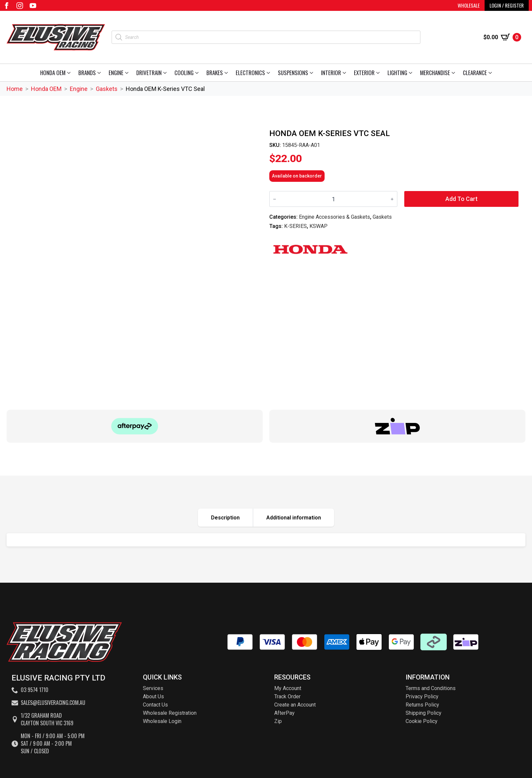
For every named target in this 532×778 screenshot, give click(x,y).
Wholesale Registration (170, 713)
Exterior (364, 73)
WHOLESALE (469, 5)
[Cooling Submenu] (198, 73)
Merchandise (435, 73)
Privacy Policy (422, 696)
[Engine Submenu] (128, 73)
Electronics (250, 73)
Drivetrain (149, 73)
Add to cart (462, 199)
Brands (87, 73)
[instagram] (20, 6)
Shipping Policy (424, 713)
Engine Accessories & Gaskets (334, 217)
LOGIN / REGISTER (507, 5)
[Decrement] (275, 199)
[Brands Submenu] (100, 73)
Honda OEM (53, 73)
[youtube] (33, 6)
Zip (278, 721)
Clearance (475, 73)
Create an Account (295, 705)
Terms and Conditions (431, 688)
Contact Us (155, 705)
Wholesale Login (162, 721)
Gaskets (107, 89)
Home (15, 89)
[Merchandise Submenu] (454, 73)
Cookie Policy (422, 721)
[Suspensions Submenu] (313, 73)
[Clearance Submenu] (491, 73)
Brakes (215, 73)
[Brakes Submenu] (227, 73)
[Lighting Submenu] (412, 73)
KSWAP (319, 226)
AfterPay (284, 713)
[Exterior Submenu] (379, 73)
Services (153, 688)
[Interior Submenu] (346, 73)
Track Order (287, 696)
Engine (116, 73)
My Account (288, 688)
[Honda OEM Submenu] (70, 73)
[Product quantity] (333, 199)
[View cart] (502, 37)
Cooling (184, 73)
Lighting (397, 73)
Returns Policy (422, 705)
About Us (153, 696)
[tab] (226, 518)
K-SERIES (295, 226)
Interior (331, 73)
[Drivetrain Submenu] (166, 73)
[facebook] (7, 6)
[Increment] (392, 199)
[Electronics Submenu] (269, 73)
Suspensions (293, 73)
